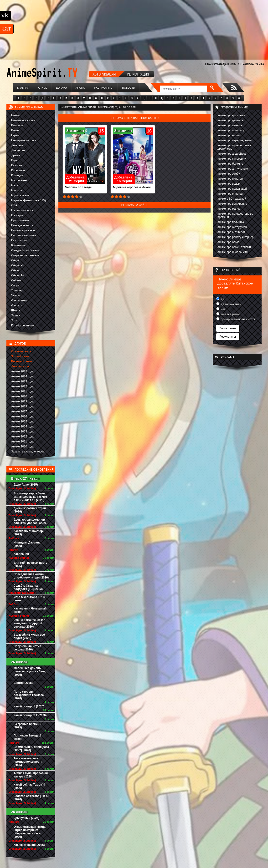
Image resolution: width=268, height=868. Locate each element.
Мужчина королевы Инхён (133, 186)
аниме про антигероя (232, 232)
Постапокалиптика (23, 235)
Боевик (16, 115)
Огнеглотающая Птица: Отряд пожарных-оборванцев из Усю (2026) (30, 832)
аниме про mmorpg (230, 194)
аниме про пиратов (230, 179)
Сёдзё (15, 260)
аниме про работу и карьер (236, 237)
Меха (15, 185)
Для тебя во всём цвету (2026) (30, 564)
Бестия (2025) (23, 683)
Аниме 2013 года (22, 431)
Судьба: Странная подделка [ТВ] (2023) (28, 587)
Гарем (15, 135)
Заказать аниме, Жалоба (28, 452)
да (222, 299)
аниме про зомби (229, 174)
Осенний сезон (21, 351)
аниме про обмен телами (234, 247)
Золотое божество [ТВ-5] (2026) (31, 798)
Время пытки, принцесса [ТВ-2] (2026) (31, 749)
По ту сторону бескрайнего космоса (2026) (29, 695)
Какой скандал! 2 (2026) (30, 715)
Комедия (17, 175)
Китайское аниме (23, 325)
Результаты (228, 337)
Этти (14, 320)
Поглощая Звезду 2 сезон (27, 737)
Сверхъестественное (25, 255)
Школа (15, 310)
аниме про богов (228, 242)
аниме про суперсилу (232, 159)
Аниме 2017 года (22, 411)
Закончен (75, 131)
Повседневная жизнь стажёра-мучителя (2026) (31, 576)
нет (223, 309)
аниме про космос (229, 135)
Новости (129, 88)
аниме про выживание (232, 204)
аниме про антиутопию (233, 169)
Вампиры (17, 125)
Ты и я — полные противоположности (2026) (28, 762)
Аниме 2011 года (22, 442)
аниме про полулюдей (232, 189)
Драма (15, 155)
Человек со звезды (85, 186)
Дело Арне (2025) (26, 485)
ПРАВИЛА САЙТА (252, 64)
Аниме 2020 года (22, 396)
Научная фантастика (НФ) (28, 200)
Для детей (18, 150)
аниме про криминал (231, 115)
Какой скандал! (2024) (29, 706)
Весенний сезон (22, 361)
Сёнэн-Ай (18, 275)
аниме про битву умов (232, 227)
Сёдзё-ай (17, 265)
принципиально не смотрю (238, 319)
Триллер (17, 290)
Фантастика (19, 300)
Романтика (18, 245)
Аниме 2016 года (22, 416)
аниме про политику (231, 130)
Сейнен (16, 280)
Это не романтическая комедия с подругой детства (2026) (29, 623)
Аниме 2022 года (22, 386)
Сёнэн (15, 270)
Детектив (17, 145)
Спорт (15, 285)
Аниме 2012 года (22, 437)
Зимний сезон (20, 356)
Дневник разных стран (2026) (30, 510)
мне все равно (230, 314)
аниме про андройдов (232, 154)
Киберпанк (18, 170)
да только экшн (231, 304)
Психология (19, 240)
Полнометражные (23, 230)
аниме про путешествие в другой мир (234, 147)
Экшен (16, 315)
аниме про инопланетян (233, 252)
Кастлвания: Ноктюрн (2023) (29, 533)
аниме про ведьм (229, 184)
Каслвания (21, 554)
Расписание (103, 88)
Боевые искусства (23, 120)
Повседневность (22, 225)
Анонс (80, 88)
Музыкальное (20, 195)
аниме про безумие (230, 164)
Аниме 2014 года (22, 426)
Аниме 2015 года (22, 421)
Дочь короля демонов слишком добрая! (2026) (31, 521)
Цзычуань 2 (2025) (26, 818)
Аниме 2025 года (22, 371)
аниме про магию (229, 209)
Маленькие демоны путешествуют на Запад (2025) (31, 671)
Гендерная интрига (24, 140)
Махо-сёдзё (19, 180)
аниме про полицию (231, 222)
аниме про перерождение (234, 140)
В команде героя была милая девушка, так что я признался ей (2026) (30, 497)
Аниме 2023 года (22, 381)
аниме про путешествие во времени (235, 215)
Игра (14, 160)
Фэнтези (17, 305)
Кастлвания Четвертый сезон (30, 610)
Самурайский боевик (25, 250)
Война (15, 130)
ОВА (14, 205)
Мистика (17, 190)
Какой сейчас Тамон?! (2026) (29, 786)
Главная (23, 88)
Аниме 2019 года (22, 401)
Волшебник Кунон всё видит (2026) (29, 636)
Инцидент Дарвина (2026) (27, 544)
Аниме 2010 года (22, 447)
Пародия (17, 215)
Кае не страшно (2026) (29, 845)
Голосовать (228, 328)
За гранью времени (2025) (27, 726)
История (17, 165)
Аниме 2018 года (22, 406)
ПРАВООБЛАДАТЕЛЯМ (221, 64)
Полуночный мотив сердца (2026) (27, 648)
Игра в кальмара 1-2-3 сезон (29, 599)
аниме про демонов (231, 120)
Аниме (43, 88)
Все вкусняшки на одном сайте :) (134, 118)
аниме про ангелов (230, 125)
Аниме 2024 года (22, 376)
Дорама (61, 88)
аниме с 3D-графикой (232, 199)
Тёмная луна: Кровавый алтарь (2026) (31, 775)
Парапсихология (22, 210)
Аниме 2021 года (22, 391)
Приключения (20, 220)
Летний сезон (20, 366)
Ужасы (16, 295)
